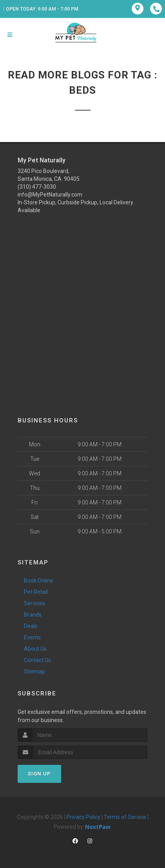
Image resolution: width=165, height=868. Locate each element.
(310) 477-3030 (37, 187)
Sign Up (39, 774)
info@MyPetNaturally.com (50, 195)
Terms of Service (125, 817)
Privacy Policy (83, 817)
